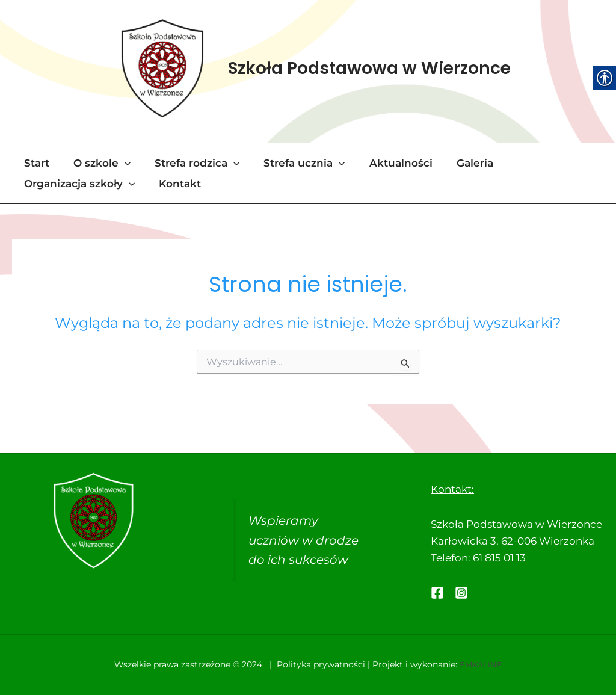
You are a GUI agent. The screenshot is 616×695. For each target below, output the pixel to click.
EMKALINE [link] (481, 665)
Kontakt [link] (174, 185)
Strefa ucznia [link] (291, 164)
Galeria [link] (455, 164)
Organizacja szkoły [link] (78, 185)
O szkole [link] (97, 164)
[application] (119, 164)
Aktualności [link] (385, 164)
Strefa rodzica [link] (188, 164)
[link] (162, 69)
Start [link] (35, 164)
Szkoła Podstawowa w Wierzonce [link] (370, 69)
